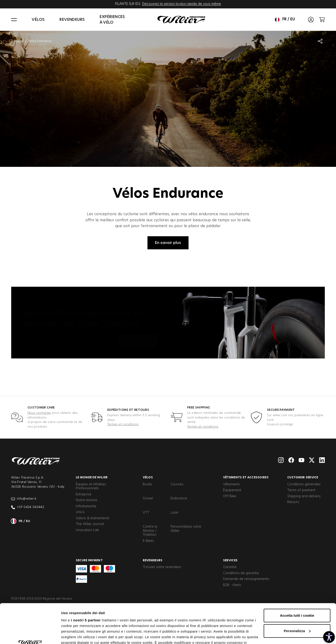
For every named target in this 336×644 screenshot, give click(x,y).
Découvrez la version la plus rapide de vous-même (182, 4)
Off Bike (230, 496)
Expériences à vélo (112, 20)
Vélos (38, 20)
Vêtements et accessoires (246, 477)
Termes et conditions (123, 424)
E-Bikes (148, 541)
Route (147, 484)
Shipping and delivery (304, 496)
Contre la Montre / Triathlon (150, 531)
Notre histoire (87, 500)
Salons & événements (93, 518)
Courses (177, 484)
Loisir (175, 513)
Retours (293, 502)
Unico (80, 512)
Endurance (179, 498)
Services (230, 560)
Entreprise (84, 494)
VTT (146, 513)
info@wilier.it (24, 499)
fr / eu (285, 20)
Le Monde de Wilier (92, 477)
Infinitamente (86, 506)
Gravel (148, 498)
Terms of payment (301, 490)
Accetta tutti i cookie (297, 578)
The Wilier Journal (90, 524)
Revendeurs (72, 20)
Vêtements (231, 484)
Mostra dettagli (74, 635)
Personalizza (297, 594)
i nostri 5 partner (86, 583)
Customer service (303, 477)
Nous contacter (39, 413)
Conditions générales (304, 484)
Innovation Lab (87, 530)
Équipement (232, 490)
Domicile (17, 41)
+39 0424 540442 (28, 507)
